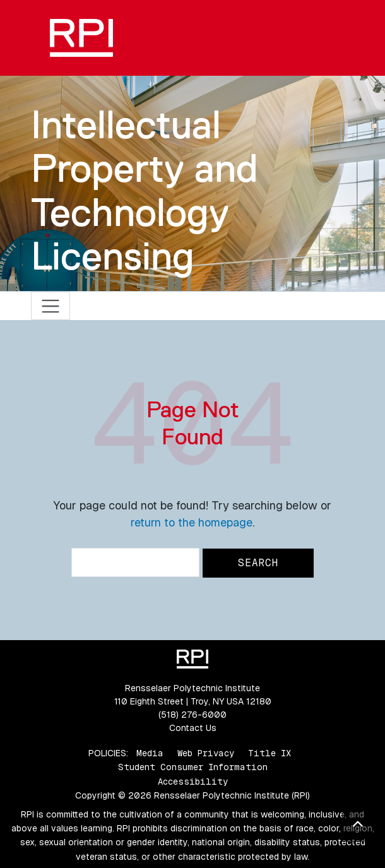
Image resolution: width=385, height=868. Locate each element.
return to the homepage (192, 522)
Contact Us (193, 728)
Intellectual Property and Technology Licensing (145, 190)
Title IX (269, 753)
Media (150, 753)
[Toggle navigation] (51, 306)
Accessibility (193, 782)
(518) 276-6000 (192, 715)
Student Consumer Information (193, 767)
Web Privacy (206, 753)
